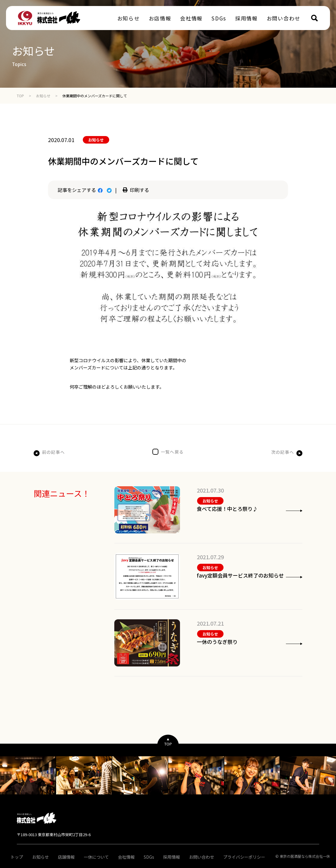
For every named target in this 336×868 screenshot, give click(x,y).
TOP (20, 96)
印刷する (136, 190)
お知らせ (43, 96)
